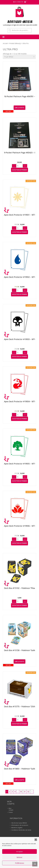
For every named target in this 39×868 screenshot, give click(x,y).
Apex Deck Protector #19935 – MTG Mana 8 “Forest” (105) (20, 464)
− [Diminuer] (14, 166)
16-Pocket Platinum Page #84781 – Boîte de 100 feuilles (20, 97)
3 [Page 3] (12, 792)
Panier (11, 812)
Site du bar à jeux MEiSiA (19, 823)
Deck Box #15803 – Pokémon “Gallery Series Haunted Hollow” (20, 769)
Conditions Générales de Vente (21, 830)
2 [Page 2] (10, 792)
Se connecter (19, 2)
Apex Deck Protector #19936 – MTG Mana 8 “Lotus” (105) (20, 526)
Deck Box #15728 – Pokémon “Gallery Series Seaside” (20, 650)
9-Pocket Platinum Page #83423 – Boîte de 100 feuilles (20, 153)
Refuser (19, 857)
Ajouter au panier (19, 170)
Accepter (20, 852)
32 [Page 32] (28, 792)
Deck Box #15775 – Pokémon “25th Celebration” (20, 707)
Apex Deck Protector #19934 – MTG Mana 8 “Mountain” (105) (20, 402)
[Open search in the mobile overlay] (20, 30)
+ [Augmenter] (25, 166)
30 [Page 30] (21, 792)
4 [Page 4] (15, 792)
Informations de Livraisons (20, 825)
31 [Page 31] (25, 792)
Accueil (5, 43)
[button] (36, 840)
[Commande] (19, 57)
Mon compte (11, 809)
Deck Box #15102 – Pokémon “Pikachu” (20, 588)
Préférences (20, 863)
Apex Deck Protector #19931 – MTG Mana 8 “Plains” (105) (20, 215)
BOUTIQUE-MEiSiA (20, 22)
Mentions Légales (17, 828)
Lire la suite (19, 108)
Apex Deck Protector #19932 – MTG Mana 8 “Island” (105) (20, 277)
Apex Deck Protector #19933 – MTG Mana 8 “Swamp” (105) (20, 339)
